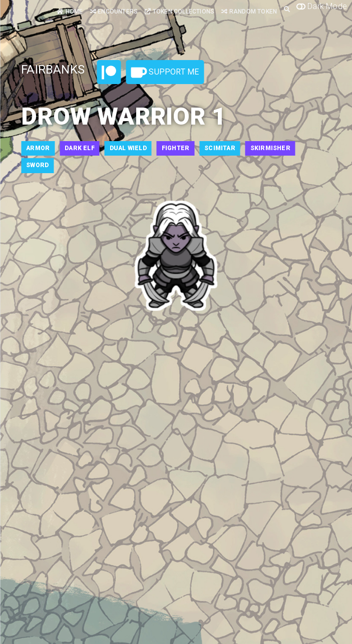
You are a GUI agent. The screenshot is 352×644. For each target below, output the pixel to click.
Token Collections (180, 12)
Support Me (165, 73)
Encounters (114, 12)
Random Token (249, 12)
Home (70, 12)
